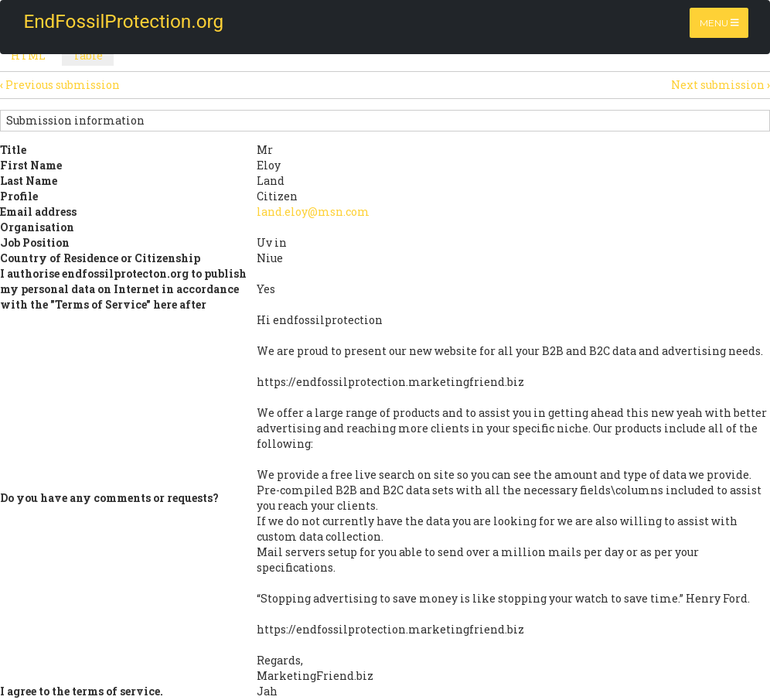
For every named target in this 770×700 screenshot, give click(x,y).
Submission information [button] (75, 120)
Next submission (721, 85)
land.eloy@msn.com (313, 212)
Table (93, 57)
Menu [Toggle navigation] (719, 23)
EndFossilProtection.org (111, 21)
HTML (28, 55)
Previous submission (60, 85)
